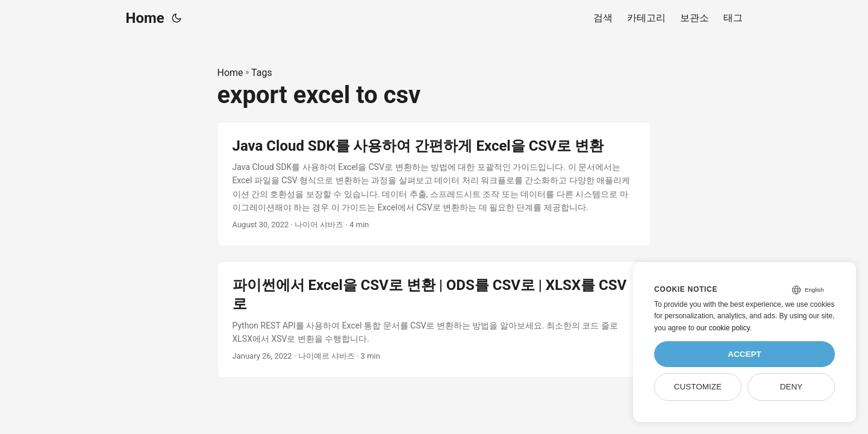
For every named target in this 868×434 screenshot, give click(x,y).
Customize (698, 387)
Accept (745, 354)
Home (145, 18)
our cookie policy (723, 328)
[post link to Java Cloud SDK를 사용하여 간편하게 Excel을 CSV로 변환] (434, 184)
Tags (262, 73)
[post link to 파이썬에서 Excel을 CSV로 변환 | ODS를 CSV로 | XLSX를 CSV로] (434, 319)
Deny (792, 387)
